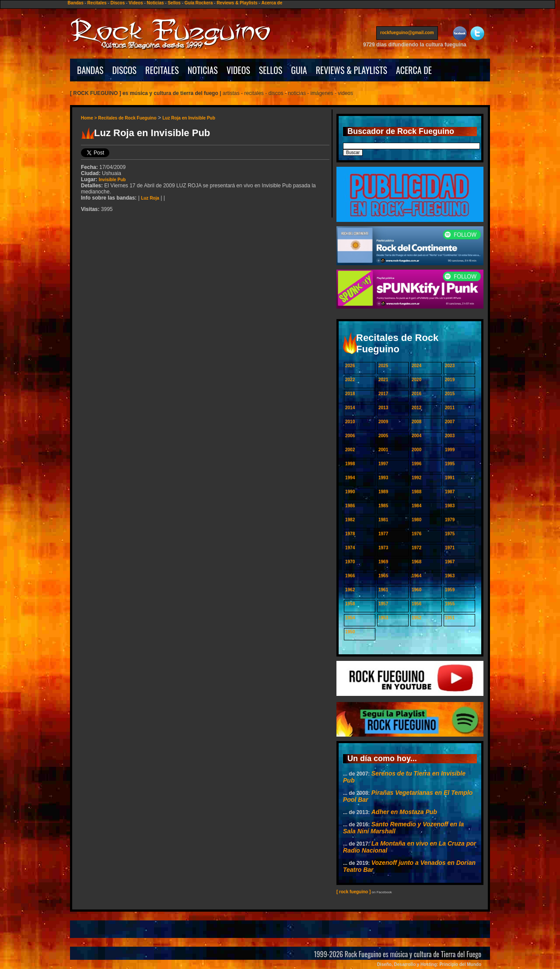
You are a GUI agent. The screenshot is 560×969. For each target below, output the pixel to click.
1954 (350, 618)
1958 (350, 604)
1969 (383, 562)
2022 (350, 380)
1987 (450, 492)
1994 (350, 478)
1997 (383, 464)
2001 (383, 450)
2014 (350, 408)
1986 (350, 506)
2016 (416, 394)
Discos (117, 3)
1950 (350, 632)
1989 (383, 492)
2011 (450, 408)
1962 (350, 590)
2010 (350, 422)
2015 (450, 394)
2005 (383, 436)
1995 (450, 464)
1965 (383, 576)
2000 (416, 450)
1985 (383, 506)
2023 (450, 366)
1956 (416, 604)
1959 (450, 590)
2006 (350, 436)
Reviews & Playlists (237, 3)
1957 (383, 604)
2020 (416, 380)
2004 (416, 436)
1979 (450, 520)
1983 (450, 506)
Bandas (76, 3)
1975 (450, 534)
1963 (450, 576)
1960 (416, 590)
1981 (383, 520)
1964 (416, 576)
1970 (350, 562)
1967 (450, 562)
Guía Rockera (199, 3)
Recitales (97, 3)
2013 (383, 408)
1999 (450, 450)
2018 (350, 394)
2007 (450, 422)
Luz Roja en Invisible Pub (189, 118)
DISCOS (125, 70)
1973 (383, 548)
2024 (416, 366)
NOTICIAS (203, 70)
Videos (136, 3)
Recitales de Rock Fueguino (127, 118)
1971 (450, 548)
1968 (416, 562)
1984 (416, 506)
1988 (416, 492)
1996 (416, 464)
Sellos (174, 3)
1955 (450, 604)
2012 (416, 408)
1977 (383, 534)
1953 (383, 618)
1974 (350, 548)
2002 (350, 450)
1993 (383, 478)
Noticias (156, 3)
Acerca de (272, 3)
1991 (450, 478)
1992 (416, 478)
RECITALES (162, 70)
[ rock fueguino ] (353, 892)
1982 (350, 520)
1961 (383, 590)
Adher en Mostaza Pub (404, 812)
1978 (350, 534)
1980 (416, 520)
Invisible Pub (112, 180)
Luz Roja (150, 198)
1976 (416, 534)
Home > (89, 118)
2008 (416, 422)
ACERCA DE (414, 70)
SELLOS (271, 70)
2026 (350, 366)
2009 (383, 422)
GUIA (299, 70)
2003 (450, 436)
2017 (383, 394)
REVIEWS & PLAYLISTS (352, 70)
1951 (450, 618)
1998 (350, 464)
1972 (416, 548)
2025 (383, 366)
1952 (416, 618)
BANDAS (90, 70)
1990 (350, 492)
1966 (350, 576)
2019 (450, 380)
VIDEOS (238, 70)
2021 (383, 380)
